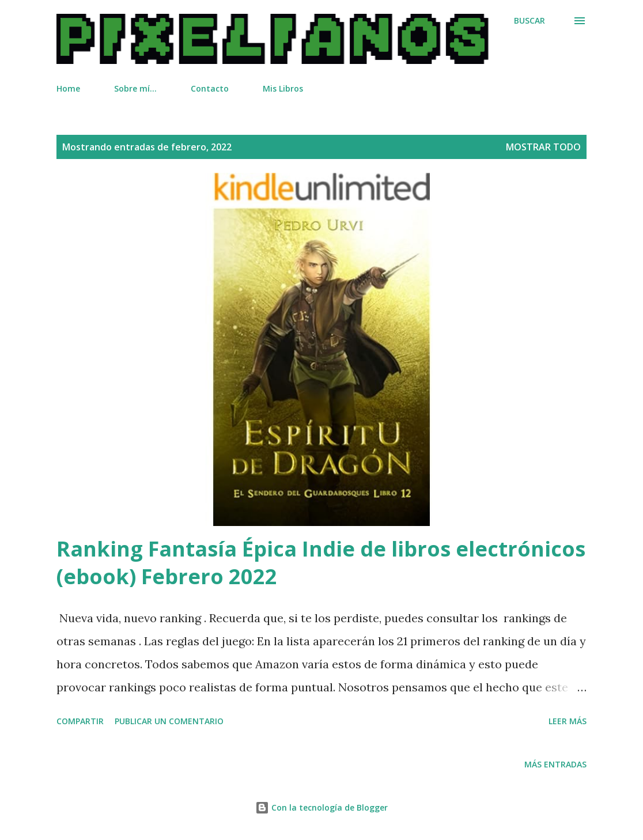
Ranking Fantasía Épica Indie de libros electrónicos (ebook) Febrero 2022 (321, 563)
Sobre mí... (135, 88)
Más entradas (555, 764)
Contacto (210, 88)
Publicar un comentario (169, 721)
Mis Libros (283, 88)
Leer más (568, 721)
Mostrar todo (543, 147)
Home (68, 88)
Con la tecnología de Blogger (321, 807)
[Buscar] (529, 21)
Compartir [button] (80, 721)
